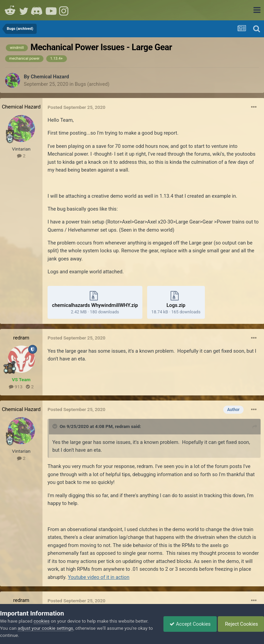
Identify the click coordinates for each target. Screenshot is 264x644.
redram (21, 338)
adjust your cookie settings (45, 628)
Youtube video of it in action (99, 577)
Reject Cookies (240, 624)
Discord (37, 10)
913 (16, 387)
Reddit (10, 10)
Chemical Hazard (50, 77)
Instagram (65, 10)
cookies (42, 621)
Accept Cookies (187, 624)
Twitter (24, 10)
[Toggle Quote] (55, 426)
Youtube (51, 10)
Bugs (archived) (92, 84)
